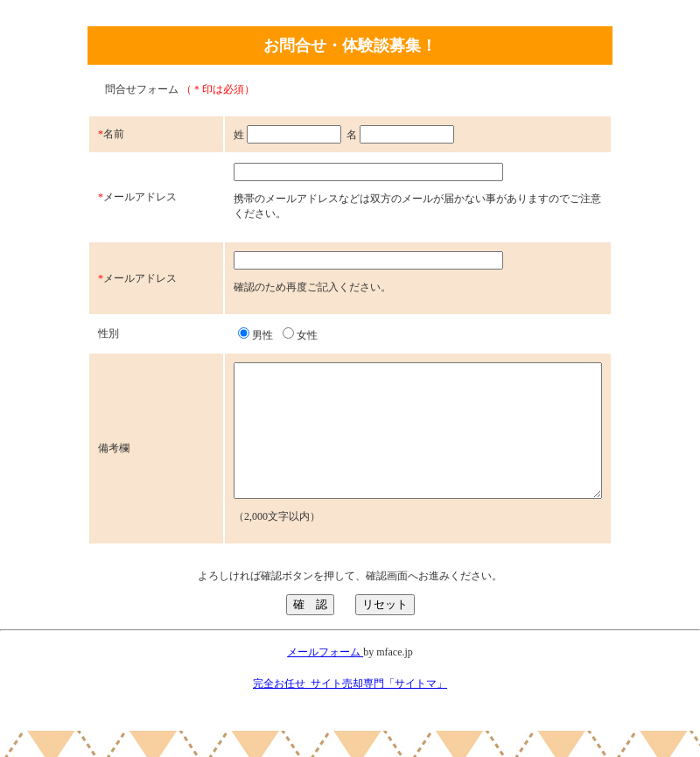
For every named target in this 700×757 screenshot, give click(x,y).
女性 (263, 335)
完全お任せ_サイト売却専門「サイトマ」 (350, 710)
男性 (219, 335)
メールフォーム (325, 678)
